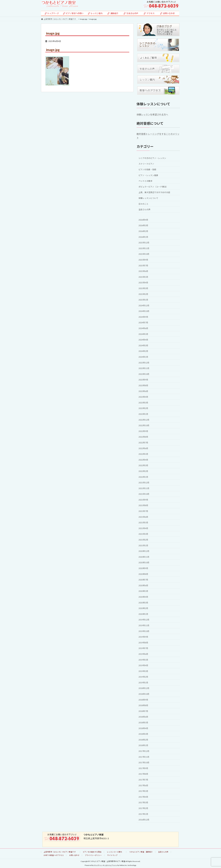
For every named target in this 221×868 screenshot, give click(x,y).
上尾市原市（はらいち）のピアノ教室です (61, 852)
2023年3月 (143, 402)
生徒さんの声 (144, 210)
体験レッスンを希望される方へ (152, 114)
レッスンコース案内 (115, 852)
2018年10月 (144, 694)
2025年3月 (143, 288)
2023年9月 (143, 380)
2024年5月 (143, 334)
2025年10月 (144, 254)
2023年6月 (143, 391)
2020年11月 (144, 557)
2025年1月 (143, 300)
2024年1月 (143, 357)
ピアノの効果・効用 (147, 170)
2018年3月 (143, 734)
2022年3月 (143, 465)
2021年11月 (144, 488)
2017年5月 (143, 791)
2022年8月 (143, 437)
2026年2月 (143, 231)
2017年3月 (143, 802)
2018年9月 (143, 700)
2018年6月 (143, 717)
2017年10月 (144, 763)
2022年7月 (143, 443)
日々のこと (143, 204)
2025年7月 (143, 265)
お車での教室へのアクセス (54, 855)
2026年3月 (143, 225)
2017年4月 (143, 797)
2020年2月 (143, 608)
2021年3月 (143, 534)
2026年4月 (143, 220)
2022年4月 (143, 460)
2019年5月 (143, 660)
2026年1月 (143, 237)
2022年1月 (143, 477)
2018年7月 (143, 711)
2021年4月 (143, 528)
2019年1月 (143, 682)
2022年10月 (144, 425)
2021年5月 (143, 523)
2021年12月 (144, 483)
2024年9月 (143, 317)
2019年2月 (143, 677)
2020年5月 (143, 591)
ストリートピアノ (146, 164)
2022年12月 (144, 420)
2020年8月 (143, 574)
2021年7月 (143, 511)
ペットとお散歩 (145, 181)
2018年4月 (143, 728)
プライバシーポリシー (93, 855)
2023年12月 (144, 362)
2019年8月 (143, 642)
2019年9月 (143, 637)
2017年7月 (143, 780)
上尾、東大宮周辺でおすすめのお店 (154, 192)
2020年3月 (143, 602)
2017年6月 (143, 785)
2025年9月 (143, 260)
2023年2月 (143, 408)
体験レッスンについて (148, 198)
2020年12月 (144, 551)
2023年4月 (143, 397)
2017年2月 (143, 808)
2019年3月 (143, 671)
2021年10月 (144, 494)
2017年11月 (144, 757)
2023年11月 (144, 368)
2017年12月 (144, 751)
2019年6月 (143, 654)
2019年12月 (144, 620)
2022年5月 (143, 454)
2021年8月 (143, 505)
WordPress (98, 865)
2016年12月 (144, 820)
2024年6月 (143, 328)
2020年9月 (143, 568)
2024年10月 (144, 311)
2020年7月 (143, 580)
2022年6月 (143, 448)
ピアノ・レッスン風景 (148, 175)
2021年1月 (143, 545)
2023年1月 (143, 414)
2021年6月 (143, 517)
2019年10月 (144, 631)
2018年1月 (143, 745)
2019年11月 (144, 625)
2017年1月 (143, 814)
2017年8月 (143, 774)
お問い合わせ (74, 855)
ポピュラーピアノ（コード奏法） (153, 187)
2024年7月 (143, 323)
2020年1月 (143, 614)
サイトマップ (112, 855)
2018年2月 (143, 740)
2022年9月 (143, 431)
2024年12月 (144, 305)
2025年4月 (143, 283)
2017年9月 (143, 768)
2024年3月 (143, 345)
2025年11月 (144, 248)
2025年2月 (143, 294)
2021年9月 (143, 500)
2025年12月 (144, 243)
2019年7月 (143, 648)
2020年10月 (144, 563)
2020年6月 (143, 585)
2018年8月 (143, 705)
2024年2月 (143, 351)
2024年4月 (143, 340)
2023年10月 (144, 374)
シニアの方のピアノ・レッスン (152, 158)
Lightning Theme (111, 865)
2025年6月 (143, 271)
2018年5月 (143, 723)
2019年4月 (143, 665)
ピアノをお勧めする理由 (92, 852)
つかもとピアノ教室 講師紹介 (141, 852)
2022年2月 (143, 471)
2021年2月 (143, 540)
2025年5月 (143, 277)
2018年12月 (144, 688)
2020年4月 (143, 597)
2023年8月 (143, 385)
